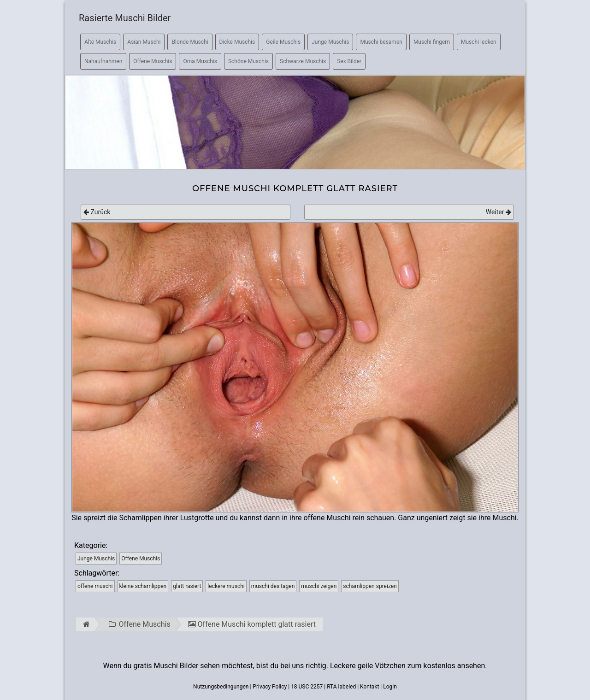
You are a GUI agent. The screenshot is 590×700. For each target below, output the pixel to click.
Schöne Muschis (248, 61)
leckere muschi (226, 586)
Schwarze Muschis (303, 61)
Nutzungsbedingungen (221, 687)
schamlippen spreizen (370, 586)
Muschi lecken (479, 42)
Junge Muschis (330, 42)
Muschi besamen (381, 42)
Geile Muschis (283, 42)
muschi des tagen (273, 586)
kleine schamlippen (143, 586)
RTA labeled (341, 687)
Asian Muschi (144, 42)
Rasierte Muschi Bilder (125, 18)
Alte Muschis (100, 42)
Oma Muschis (200, 61)
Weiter (499, 212)
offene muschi (95, 586)
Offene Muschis (153, 61)
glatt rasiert (187, 586)
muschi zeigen (319, 586)
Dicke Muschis (237, 42)
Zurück (97, 212)
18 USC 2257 (307, 687)
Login (390, 687)
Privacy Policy (270, 687)
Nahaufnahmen (103, 61)
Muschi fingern (432, 42)
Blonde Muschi (190, 42)
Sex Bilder (349, 61)
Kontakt (369, 687)
